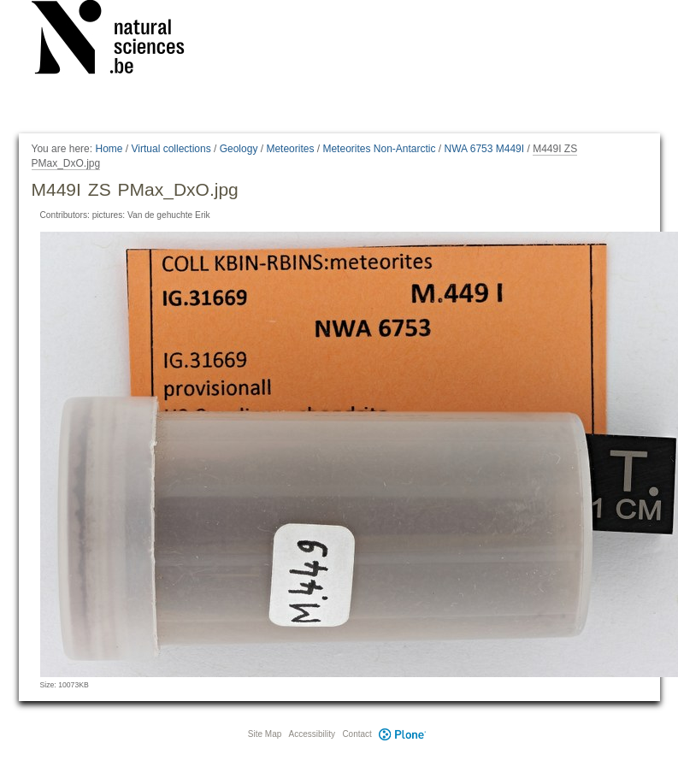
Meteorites (290, 149)
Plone (403, 734)
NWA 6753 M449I (485, 149)
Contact (357, 734)
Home (109, 149)
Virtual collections (171, 149)
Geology (239, 149)
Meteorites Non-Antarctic (379, 149)
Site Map (265, 734)
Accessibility (312, 734)
